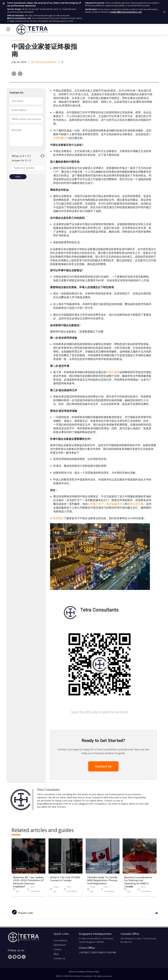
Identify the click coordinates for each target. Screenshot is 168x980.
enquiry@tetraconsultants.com (126, 12)
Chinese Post (20, 40)
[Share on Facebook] (14, 74)
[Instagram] (15, 957)
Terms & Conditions (77, 972)
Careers (58, 949)
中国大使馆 (113, 372)
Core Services (61, 940)
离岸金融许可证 (116, 504)
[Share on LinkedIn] (20, 74)
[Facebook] (10, 957)
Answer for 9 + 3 (21, 160)
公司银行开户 (96, 504)
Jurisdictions (60, 945)
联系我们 (58, 518)
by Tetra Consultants (44, 62)
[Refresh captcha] (43, 156)
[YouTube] (19, 957)
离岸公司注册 (135, 504)
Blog (56, 954)
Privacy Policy (93, 972)
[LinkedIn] (24, 957)
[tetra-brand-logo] (26, 29)
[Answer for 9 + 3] (28, 168)
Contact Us (103, 766)
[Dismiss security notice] (164, 12)
